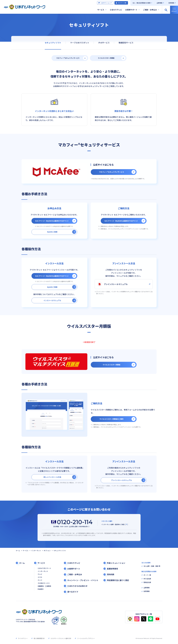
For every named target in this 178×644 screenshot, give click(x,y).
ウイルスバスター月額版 (106, 58)
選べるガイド (73, 592)
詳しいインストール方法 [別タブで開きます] (52, 477)
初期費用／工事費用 (44, 586)
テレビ (40, 574)
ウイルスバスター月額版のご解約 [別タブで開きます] (111, 419)
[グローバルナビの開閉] (174, 10)
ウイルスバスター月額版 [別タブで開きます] (111, 365)
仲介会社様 (147, 579)
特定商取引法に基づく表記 (118, 580)
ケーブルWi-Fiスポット (80, 43)
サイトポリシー (23, 638)
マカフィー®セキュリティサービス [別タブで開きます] (112, 172)
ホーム (18, 551)
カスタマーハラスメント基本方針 (61, 638)
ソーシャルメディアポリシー (86, 638)
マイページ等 (121, 3)
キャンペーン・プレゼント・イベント (83, 580)
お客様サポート (131, 10)
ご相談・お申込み (150, 10)
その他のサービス (44, 583)
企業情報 (159, 3)
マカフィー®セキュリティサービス (68, 58)
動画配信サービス (126, 43)
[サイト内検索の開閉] (166, 10)
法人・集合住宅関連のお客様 (141, 3)
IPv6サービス (104, 43)
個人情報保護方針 (39, 638)
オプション (47, 551)
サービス (101, 10)
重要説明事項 (112, 569)
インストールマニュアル (52, 300)
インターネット (36, 551)
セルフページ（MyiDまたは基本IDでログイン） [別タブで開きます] (52, 221)
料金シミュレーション (116, 563)
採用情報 (171, 3)
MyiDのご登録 (52, 232)
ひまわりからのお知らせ (77, 586)
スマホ (40, 577)
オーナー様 (147, 575)
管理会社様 (147, 582)
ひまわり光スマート (44, 568)
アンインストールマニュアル (112, 284)
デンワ (40, 580)
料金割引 (41, 589)
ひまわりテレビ (116, 10)
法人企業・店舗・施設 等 (152, 566)
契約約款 (111, 574)
